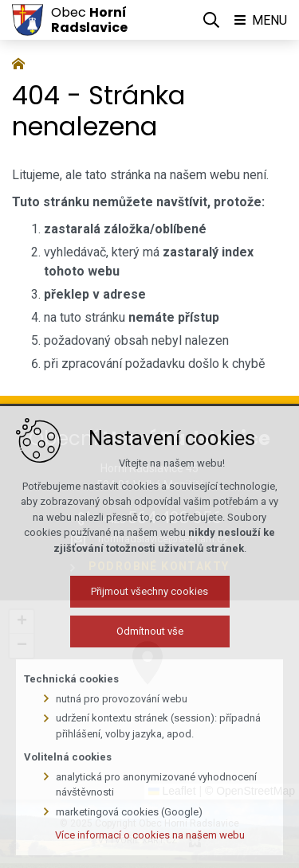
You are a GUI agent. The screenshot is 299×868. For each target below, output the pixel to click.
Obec (89, 20)
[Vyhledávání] (211, 20)
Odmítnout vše (150, 647)
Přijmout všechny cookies (149, 607)
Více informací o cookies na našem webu (150, 851)
